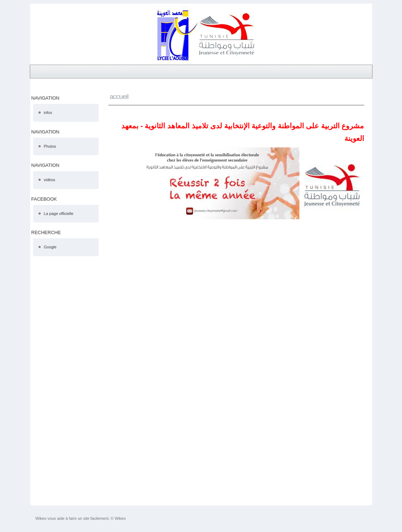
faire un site (79, 518)
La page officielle (59, 214)
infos (48, 113)
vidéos (50, 180)
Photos (50, 146)
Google (50, 247)
